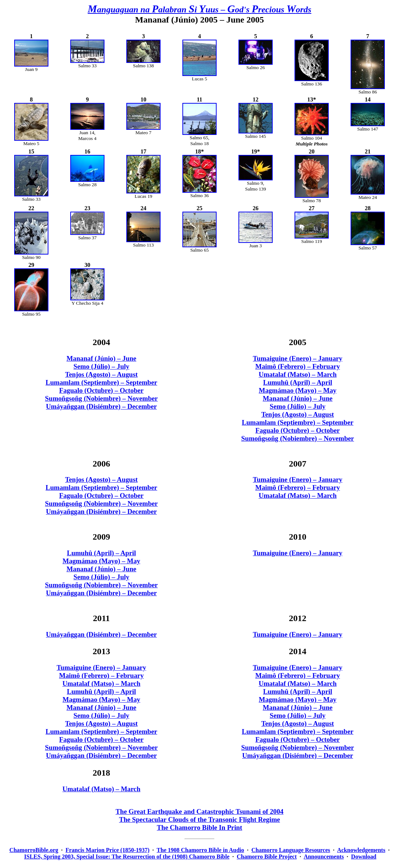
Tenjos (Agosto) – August (101, 374)
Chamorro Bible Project (267, 857)
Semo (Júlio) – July (101, 366)
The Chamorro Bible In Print (200, 827)
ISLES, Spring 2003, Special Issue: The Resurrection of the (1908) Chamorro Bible (127, 857)
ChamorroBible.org (34, 850)
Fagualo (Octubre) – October (102, 390)
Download (364, 857)
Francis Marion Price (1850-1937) (108, 850)
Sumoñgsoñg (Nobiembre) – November (102, 398)
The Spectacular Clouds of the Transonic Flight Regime (199, 819)
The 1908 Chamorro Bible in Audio (200, 850)
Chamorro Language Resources (291, 850)
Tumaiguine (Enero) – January (298, 358)
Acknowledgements (361, 850)
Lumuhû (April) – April (298, 382)
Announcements (324, 857)
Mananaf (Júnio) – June (102, 358)
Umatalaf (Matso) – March (297, 374)
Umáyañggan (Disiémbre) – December (101, 406)
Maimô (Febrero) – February (298, 366)
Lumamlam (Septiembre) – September (101, 382)
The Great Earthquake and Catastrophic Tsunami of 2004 (199, 811)
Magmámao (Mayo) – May (298, 390)
